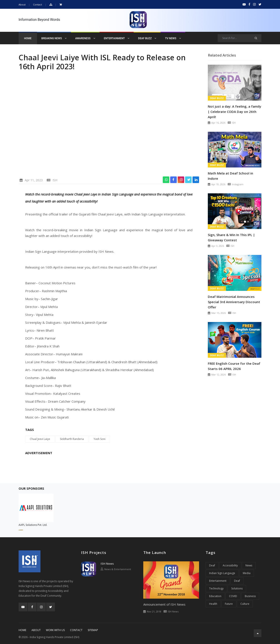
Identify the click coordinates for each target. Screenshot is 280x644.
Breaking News (54, 38)
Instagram (238, 184)
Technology (216, 588)
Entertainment (117, 38)
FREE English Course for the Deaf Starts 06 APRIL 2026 (234, 366)
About (22, 4)
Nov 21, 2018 (154, 611)
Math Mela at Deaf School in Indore (230, 176)
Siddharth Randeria (72, 439)
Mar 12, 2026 (219, 374)
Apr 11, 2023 (34, 180)
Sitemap (93, 630)
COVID (233, 596)
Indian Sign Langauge (222, 573)
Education (215, 596)
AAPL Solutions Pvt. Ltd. (33, 525)
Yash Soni (100, 439)
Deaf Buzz (147, 38)
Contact (38, 4)
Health (213, 604)
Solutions (237, 588)
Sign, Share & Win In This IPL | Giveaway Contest (231, 237)
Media (247, 573)
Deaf (212, 565)
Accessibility (230, 565)
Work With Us (55, 630)
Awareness (85, 38)
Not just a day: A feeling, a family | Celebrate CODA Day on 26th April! (234, 112)
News (249, 565)
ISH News (107, 564)
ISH (55, 180)
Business (250, 596)
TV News (173, 38)
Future (229, 604)
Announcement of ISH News (164, 604)
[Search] (240, 38)
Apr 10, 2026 (218, 184)
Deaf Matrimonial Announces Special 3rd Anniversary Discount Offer (234, 302)
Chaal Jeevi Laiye (40, 439)
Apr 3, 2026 (218, 246)
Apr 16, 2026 (218, 123)
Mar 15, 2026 (219, 313)
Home (28, 38)
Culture (245, 604)
